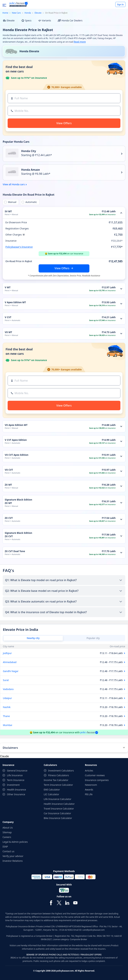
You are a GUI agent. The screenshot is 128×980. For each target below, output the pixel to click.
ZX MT (8, 485)
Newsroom (91, 785)
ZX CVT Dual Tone (15, 551)
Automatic (30, 202)
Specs (26, 20)
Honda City (29, 151)
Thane (6, 716)
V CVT (8, 317)
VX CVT (9, 470)
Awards (89, 790)
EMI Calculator (52, 790)
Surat (6, 680)
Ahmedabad (10, 662)
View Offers (62, 268)
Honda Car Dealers (70, 20)
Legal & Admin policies (15, 842)
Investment (13, 785)
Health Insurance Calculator (59, 804)
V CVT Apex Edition (16, 440)
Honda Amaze (30, 170)
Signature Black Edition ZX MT (18, 501)
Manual (12, 202)
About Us (8, 828)
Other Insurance (16, 794)
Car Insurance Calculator (57, 813)
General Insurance (17, 771)
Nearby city (33, 638)
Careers (7, 837)
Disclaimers (10, 748)
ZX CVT (9, 518)
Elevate (38, 13)
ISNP (5, 847)
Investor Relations (13, 861)
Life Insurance (15, 775)
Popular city (93, 638)
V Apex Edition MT (15, 302)
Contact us (8, 851)
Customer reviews (95, 775)
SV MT (8, 211)
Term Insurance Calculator (58, 785)
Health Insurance (16, 790)
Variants (45, 20)
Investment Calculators (61, 771)
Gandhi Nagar (11, 671)
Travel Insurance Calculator (59, 809)
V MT (8, 287)
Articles (89, 771)
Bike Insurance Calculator (58, 818)
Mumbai (8, 725)
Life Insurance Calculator (57, 799)
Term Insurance (16, 780)
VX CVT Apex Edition (17, 455)
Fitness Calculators (58, 775)
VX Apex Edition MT (16, 425)
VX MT (8, 332)
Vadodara (8, 689)
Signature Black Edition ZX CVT (18, 535)
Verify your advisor (13, 856)
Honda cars (18, 184)
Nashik (7, 707)
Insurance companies (97, 780)
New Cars (16, 13)
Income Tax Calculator (56, 780)
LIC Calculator (51, 794)
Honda (28, 13)
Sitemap (7, 832)
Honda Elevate (29, 51)
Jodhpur (7, 653)
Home (5, 13)
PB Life (89, 794)
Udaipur (7, 698)
